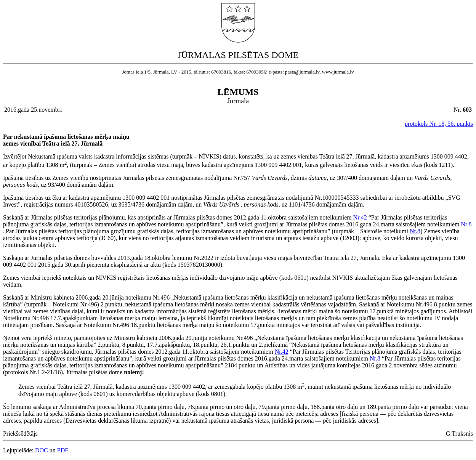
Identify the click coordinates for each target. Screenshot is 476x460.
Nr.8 (466, 224)
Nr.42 (360, 217)
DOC (42, 450)
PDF (63, 450)
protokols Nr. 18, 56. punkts (439, 124)
